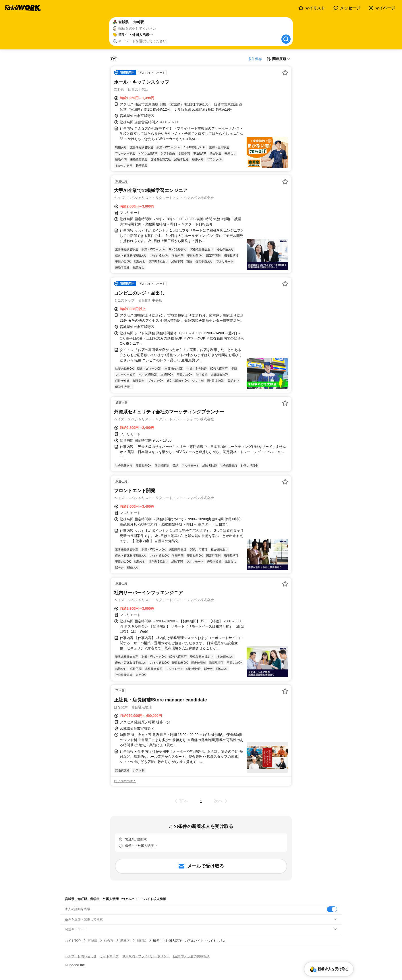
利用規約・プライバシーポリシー (146, 956)
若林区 (125, 941)
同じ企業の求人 (125, 781)
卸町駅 (141, 941)
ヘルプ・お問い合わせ (81, 956)
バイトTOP (73, 941)
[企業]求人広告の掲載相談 (191, 956)
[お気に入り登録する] (285, 73)
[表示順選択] (279, 59)
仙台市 (109, 941)
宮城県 (92, 941)
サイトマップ (109, 956)
